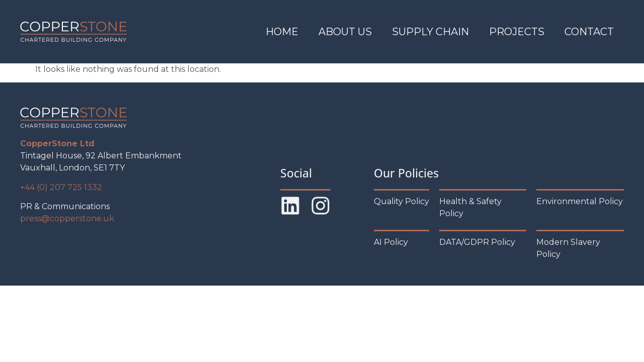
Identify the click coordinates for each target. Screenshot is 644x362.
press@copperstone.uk (67, 218)
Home (282, 32)
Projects (517, 32)
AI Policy (391, 242)
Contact (589, 32)
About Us (345, 32)
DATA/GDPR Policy (477, 242)
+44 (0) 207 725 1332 (61, 187)
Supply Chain (430, 32)
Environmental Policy (580, 201)
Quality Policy (401, 201)
